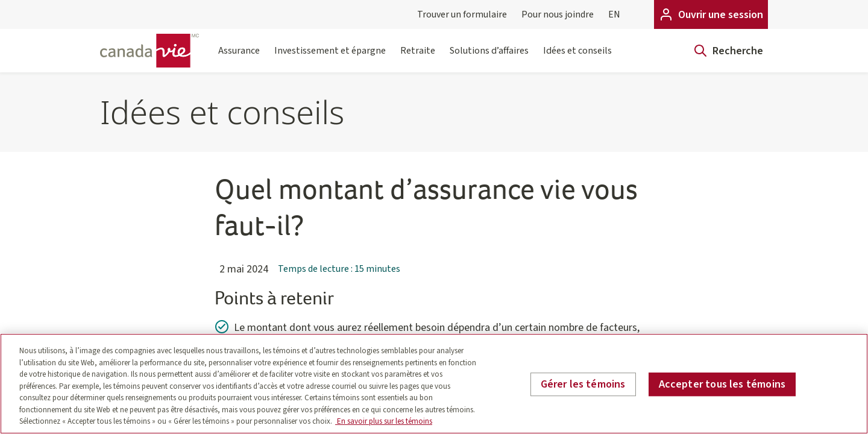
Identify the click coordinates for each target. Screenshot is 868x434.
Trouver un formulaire (462, 14)
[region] (434, 384)
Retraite (418, 58)
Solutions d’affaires (489, 58)
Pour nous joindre (558, 14)
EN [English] (614, 14)
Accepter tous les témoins (722, 384)
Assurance (239, 58)
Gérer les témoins (583, 384)
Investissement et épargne (330, 58)
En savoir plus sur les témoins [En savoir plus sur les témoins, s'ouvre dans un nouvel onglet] (384, 421)
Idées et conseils (577, 58)
